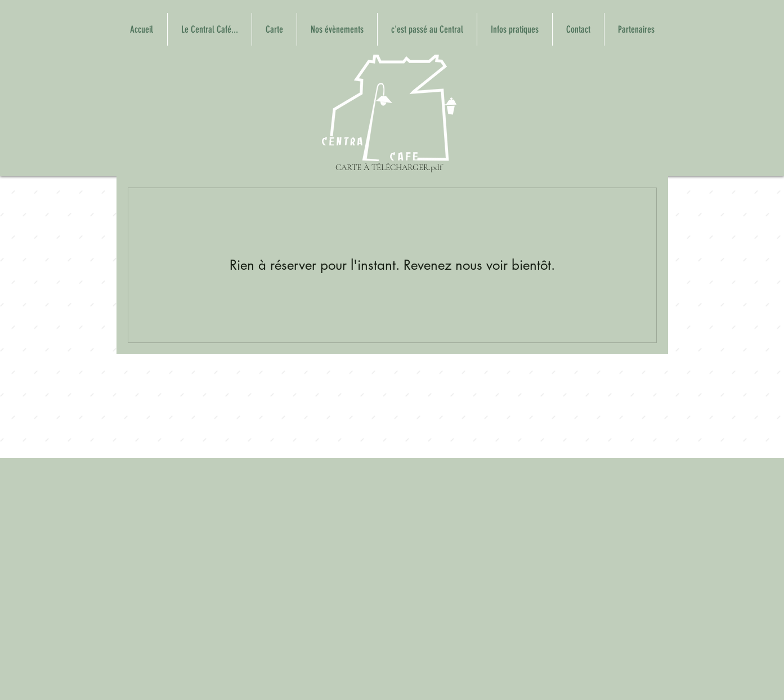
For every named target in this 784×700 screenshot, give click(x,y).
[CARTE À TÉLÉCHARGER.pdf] (389, 115)
